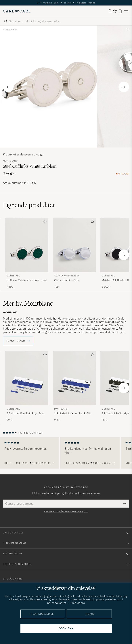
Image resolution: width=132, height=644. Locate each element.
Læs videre (78, 603)
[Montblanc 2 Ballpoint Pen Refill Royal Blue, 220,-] (27, 387)
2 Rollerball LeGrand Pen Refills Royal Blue (73, 414)
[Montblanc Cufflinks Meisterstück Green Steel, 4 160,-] (27, 253)
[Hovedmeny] (126, 11)
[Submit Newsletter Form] (124, 504)
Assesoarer (10, 30)
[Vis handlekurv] (120, 11)
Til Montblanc (18, 341)
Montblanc (10, 161)
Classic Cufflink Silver (67, 280)
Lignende (29, 205)
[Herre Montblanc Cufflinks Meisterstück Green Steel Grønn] (27, 245)
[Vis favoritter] (115, 11)
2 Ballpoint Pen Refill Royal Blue (25, 413)
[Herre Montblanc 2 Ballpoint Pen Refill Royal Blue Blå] (27, 378)
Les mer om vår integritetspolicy (66, 512)
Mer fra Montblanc (28, 303)
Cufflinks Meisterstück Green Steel (27, 280)
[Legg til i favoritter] (44, 222)
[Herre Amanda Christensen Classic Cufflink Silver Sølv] (74, 245)
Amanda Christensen (67, 276)
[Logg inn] (110, 11)
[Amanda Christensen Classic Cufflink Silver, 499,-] (74, 253)
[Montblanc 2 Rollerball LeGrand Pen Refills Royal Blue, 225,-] (74, 387)
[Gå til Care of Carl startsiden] (17, 11)
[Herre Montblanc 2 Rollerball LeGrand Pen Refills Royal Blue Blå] (74, 378)
